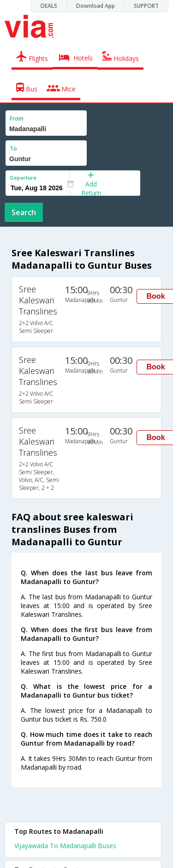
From (17, 118)
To (13, 148)
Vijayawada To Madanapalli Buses (65, 846)
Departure (23, 178)
